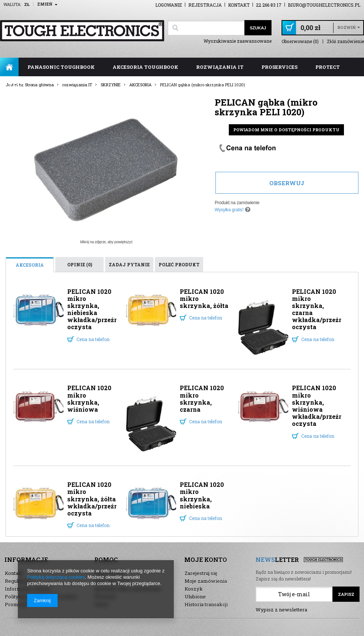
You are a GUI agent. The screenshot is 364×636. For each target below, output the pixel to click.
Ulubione (195, 597)
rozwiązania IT (220, 67)
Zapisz (346, 594)
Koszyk (194, 589)
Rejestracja (205, 5)
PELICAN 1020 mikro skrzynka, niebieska (202, 495)
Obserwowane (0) (300, 41)
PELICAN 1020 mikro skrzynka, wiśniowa (89, 399)
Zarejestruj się (201, 573)
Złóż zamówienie (345, 41)
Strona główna (9, 67)
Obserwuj (287, 183)
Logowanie (169, 5)
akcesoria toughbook (145, 67)
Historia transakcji (206, 604)
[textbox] (206, 28)
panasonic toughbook (61, 67)
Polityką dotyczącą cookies (56, 577)
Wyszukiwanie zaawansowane (238, 41)
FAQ (14, 86)
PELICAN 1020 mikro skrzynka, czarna (202, 399)
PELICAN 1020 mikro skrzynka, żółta (204, 299)
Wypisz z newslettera (281, 610)
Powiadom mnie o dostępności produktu (286, 130)
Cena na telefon (93, 339)
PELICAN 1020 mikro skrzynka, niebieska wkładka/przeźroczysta (92, 309)
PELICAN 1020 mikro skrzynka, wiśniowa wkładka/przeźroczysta (317, 406)
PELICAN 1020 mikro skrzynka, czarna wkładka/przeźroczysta (317, 309)
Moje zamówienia (206, 581)
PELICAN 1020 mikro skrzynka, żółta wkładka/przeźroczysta (92, 499)
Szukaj (258, 28)
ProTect (328, 67)
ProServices (279, 67)
